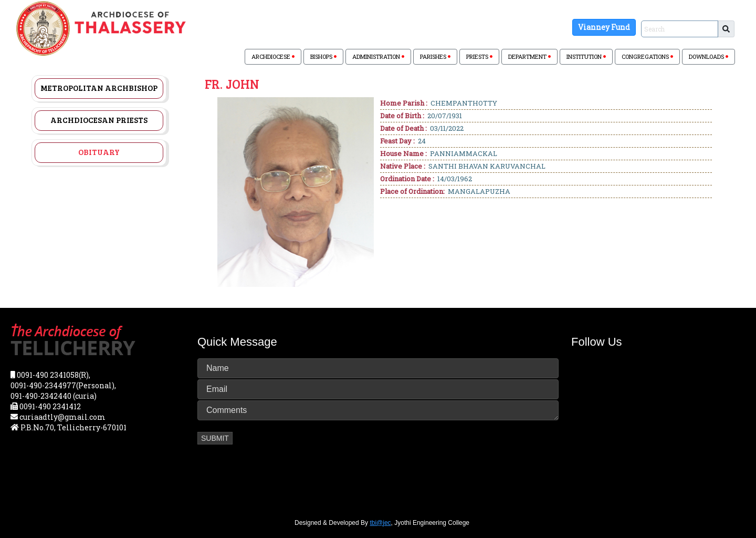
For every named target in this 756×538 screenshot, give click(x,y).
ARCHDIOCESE (273, 56)
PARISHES (435, 56)
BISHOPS (323, 56)
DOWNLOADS (708, 56)
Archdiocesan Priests (99, 120)
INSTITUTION (586, 56)
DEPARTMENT (529, 56)
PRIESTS (479, 56)
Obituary (99, 152)
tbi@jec (380, 523)
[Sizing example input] (680, 29)
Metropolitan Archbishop (99, 88)
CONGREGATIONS (647, 56)
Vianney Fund (604, 27)
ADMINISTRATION (378, 56)
